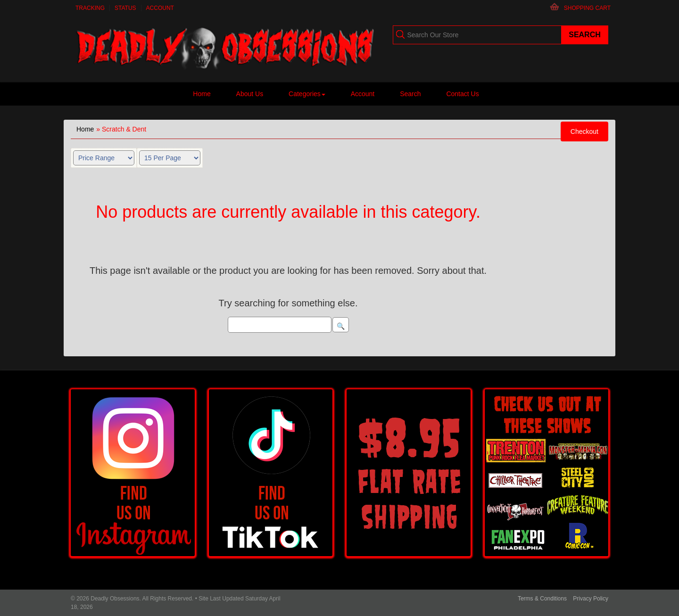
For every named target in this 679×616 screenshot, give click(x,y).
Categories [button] (307, 94)
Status (125, 8)
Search (410, 94)
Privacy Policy (591, 599)
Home (202, 94)
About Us (250, 94)
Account (160, 8)
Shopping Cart (587, 8)
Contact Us (462, 94)
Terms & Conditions (542, 599)
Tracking (90, 8)
